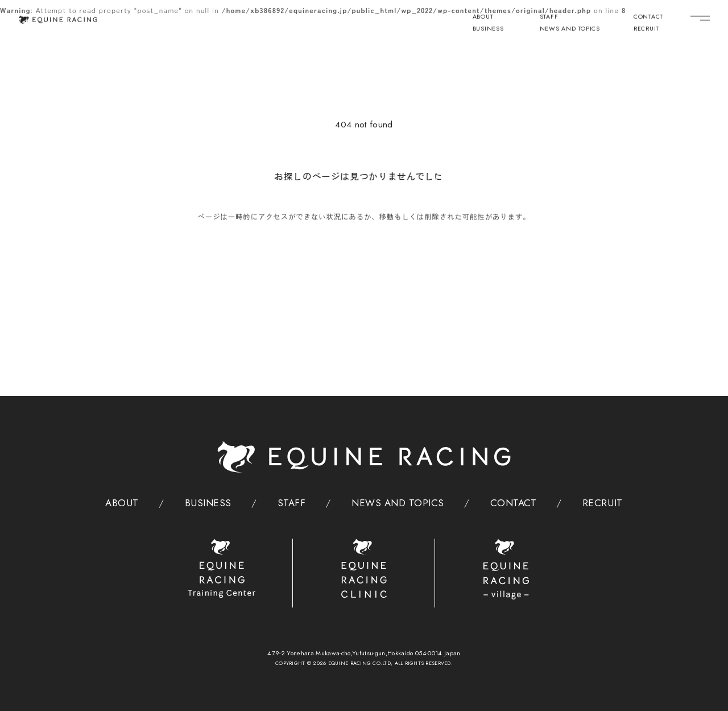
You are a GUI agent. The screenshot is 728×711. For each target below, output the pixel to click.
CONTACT (648, 18)
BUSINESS (488, 30)
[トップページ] (58, 19)
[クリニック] (364, 569)
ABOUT (483, 18)
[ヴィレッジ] (506, 569)
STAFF (549, 18)
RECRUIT (646, 30)
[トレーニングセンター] (222, 569)
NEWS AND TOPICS (570, 30)
